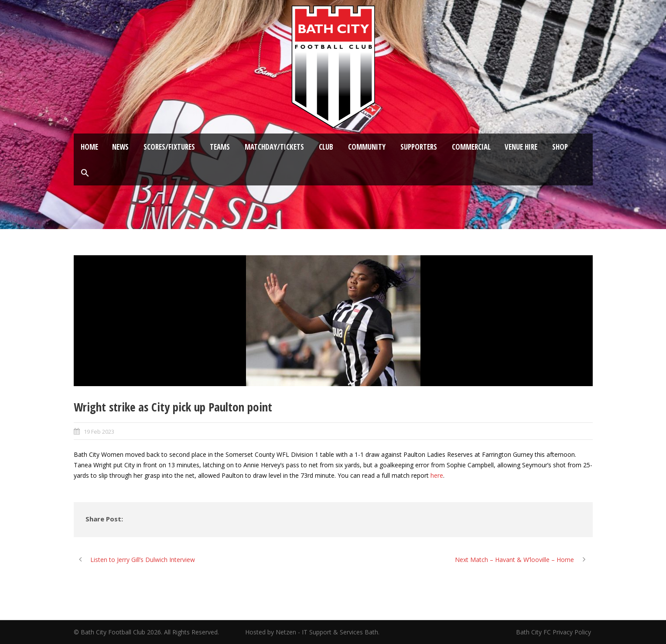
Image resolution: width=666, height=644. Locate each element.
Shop (560, 147)
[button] (85, 173)
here (437, 475)
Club (326, 147)
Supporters (419, 147)
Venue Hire (521, 147)
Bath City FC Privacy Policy (554, 632)
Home (89, 147)
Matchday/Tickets (274, 147)
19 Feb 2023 (99, 432)
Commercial (471, 147)
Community (367, 147)
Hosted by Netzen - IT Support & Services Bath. (312, 632)
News (120, 147)
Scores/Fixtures (169, 147)
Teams (220, 147)
